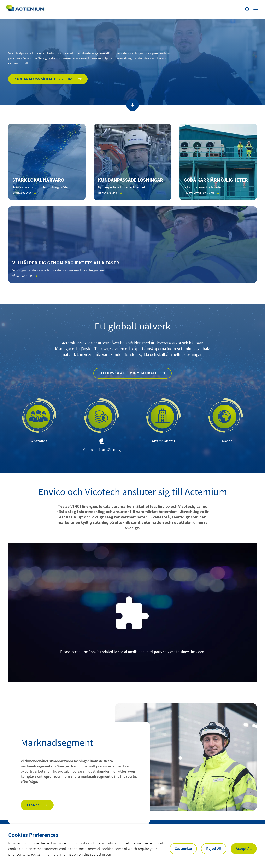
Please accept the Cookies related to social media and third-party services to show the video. (133, 652)
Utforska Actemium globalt (128, 397)
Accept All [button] (244, 848)
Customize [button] (183, 848)
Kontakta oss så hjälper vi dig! (44, 87)
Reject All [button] (214, 848)
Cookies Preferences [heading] (33, 835)
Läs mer (33, 811)
